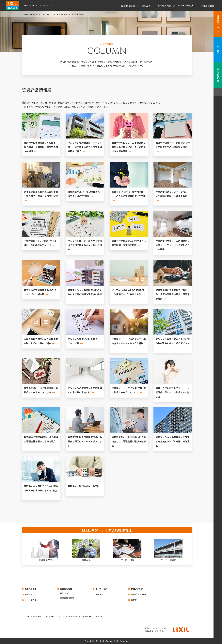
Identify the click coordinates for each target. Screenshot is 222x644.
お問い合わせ (218, 75)
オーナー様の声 (186, 6)
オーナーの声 (101, 589)
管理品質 (146, 6)
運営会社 (99, 616)
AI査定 (134, 600)
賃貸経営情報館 (67, 598)
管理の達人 (65, 593)
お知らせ (99, 594)
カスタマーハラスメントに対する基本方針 (61, 616)
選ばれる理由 (128, 6)
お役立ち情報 (207, 6)
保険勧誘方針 (87, 616)
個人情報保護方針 (34, 616)
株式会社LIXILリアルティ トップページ (37, 14)
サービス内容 (164, 6)
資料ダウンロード (218, 24)
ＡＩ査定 (218, 49)
